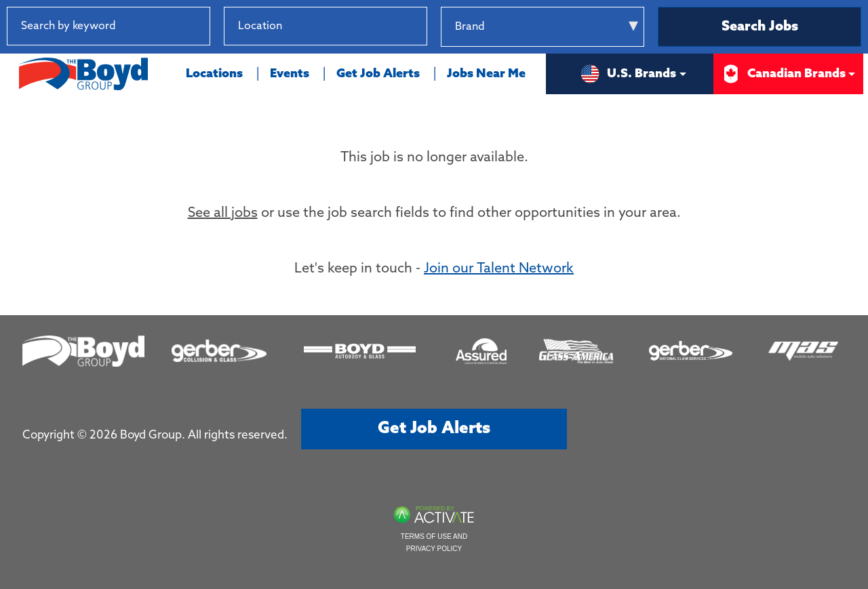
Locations (214, 74)
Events (290, 74)
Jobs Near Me (486, 74)
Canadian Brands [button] (783, 74)
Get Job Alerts (378, 74)
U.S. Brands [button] (628, 74)
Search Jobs (760, 27)
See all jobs (223, 214)
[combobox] (325, 26)
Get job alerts (434, 429)
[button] (416, 26)
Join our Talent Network (499, 269)
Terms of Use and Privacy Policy (434, 543)
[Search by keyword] (108, 26)
